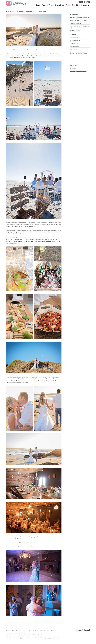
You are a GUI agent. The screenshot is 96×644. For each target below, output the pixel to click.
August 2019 (74, 46)
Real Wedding (74, 31)
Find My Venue (48, 5)
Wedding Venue (74, 23)
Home (38, 5)
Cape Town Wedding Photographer (80, 26)
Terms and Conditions (39, 633)
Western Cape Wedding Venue (78, 17)
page (27, 543)
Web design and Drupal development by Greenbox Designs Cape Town (25, 635)
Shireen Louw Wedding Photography (28, 547)
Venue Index (39, 631)
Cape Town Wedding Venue (78, 20)
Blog (78, 5)
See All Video (74, 65)
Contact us (85, 5)
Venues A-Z (70, 5)
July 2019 (73, 49)
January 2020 (74, 38)
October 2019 (74, 40)
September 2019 (75, 43)
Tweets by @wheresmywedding (79, 71)
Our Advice (60, 5)
